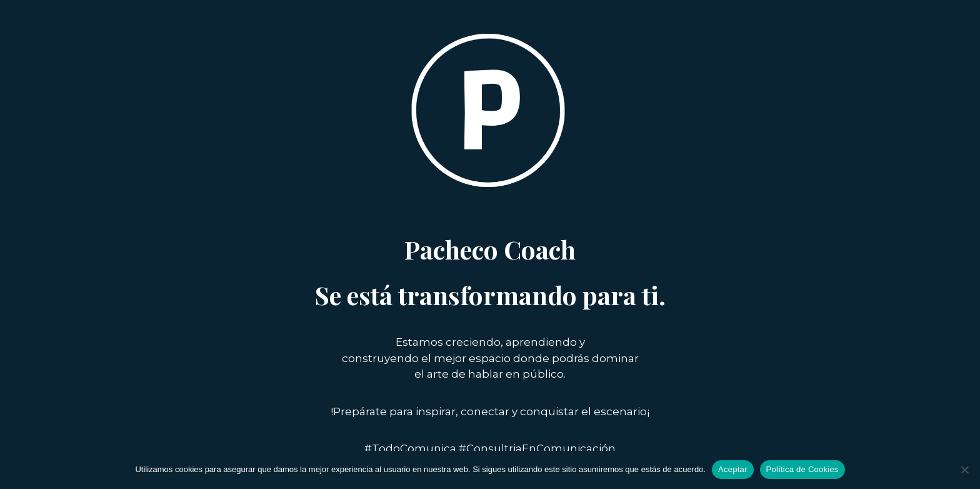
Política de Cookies (802, 469)
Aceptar (733, 469)
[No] (964, 470)
